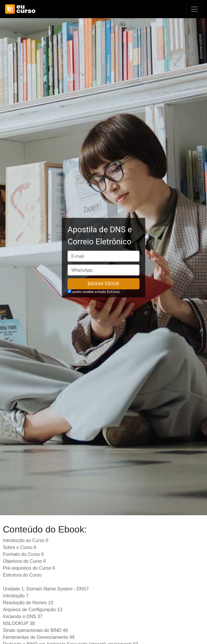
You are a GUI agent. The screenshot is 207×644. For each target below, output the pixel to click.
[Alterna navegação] (194, 9)
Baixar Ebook (103, 284)
